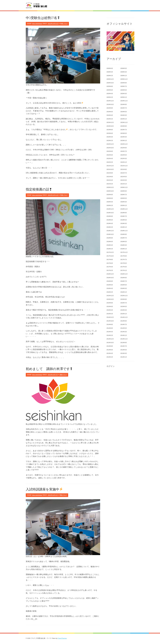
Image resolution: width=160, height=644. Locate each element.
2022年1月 (124, 162)
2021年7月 (124, 173)
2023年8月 (110, 130)
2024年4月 (110, 115)
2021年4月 (110, 180)
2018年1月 (124, 249)
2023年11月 (124, 122)
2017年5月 (124, 263)
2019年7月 (124, 216)
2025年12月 (110, 79)
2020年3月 (124, 202)
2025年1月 (124, 97)
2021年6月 (110, 177)
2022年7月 (124, 151)
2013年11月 (124, 339)
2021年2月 (110, 184)
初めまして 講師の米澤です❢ (49, 369)
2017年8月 (110, 260)
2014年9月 (124, 321)
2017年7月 (124, 260)
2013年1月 (124, 357)
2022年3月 (124, 159)
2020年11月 (124, 187)
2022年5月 (124, 155)
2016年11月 (124, 274)
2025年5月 (124, 90)
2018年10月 (110, 234)
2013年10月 (110, 343)
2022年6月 (110, 155)
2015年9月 (124, 299)
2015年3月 (124, 310)
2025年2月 (110, 97)
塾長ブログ (64, 24)
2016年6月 (110, 285)
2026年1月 (124, 76)
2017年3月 (124, 267)
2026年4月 (110, 72)
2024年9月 (124, 104)
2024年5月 (124, 112)
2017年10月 (110, 256)
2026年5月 (124, 68)
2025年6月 (110, 90)
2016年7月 (124, 281)
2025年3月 (124, 94)
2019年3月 (124, 223)
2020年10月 (110, 191)
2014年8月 (110, 324)
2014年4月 (110, 332)
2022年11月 (124, 144)
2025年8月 (110, 86)
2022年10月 (110, 148)
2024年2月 (110, 119)
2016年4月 (110, 288)
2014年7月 (124, 324)
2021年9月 (124, 169)
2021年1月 (124, 184)
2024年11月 (124, 101)
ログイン (111, 366)
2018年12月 (110, 231)
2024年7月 (124, 108)
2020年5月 (124, 198)
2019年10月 (110, 213)
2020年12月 (110, 187)
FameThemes (62, 638)
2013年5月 (124, 350)
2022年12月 (110, 144)
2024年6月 (110, 112)
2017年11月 (124, 252)
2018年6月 (110, 242)
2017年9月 (124, 256)
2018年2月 (110, 249)
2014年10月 (110, 321)
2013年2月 (110, 357)
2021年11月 (124, 166)
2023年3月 (124, 137)
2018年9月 (124, 234)
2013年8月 (110, 346)
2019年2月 (110, 227)
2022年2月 (110, 162)
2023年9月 (124, 126)
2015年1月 (124, 314)
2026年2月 (110, 76)
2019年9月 (124, 213)
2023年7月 (124, 130)
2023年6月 (110, 133)
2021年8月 (110, 173)
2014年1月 (124, 335)
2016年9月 (124, 278)
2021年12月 (110, 166)
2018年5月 (124, 242)
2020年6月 (110, 198)
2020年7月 (124, 195)
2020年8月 (110, 195)
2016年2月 (110, 292)
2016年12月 (110, 274)
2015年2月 (110, 314)
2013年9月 (124, 343)
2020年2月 (110, 205)
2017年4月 (110, 267)
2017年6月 (110, 263)
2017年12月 (110, 252)
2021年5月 (124, 177)
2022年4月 (110, 159)
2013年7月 (124, 346)
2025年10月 (110, 83)
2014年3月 (124, 332)
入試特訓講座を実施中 (44, 489)
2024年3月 (124, 115)
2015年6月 (110, 307)
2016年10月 (110, 278)
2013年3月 (124, 353)
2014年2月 (110, 335)
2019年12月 (110, 209)
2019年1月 (124, 227)
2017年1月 (124, 270)
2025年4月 (110, 94)
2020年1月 (124, 205)
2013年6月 (110, 350)
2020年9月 (124, 191)
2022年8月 (110, 151)
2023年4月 (110, 137)
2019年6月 (110, 220)
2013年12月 (110, 339)
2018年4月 (110, 245)
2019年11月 (124, 209)
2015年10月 (110, 299)
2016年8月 (110, 281)
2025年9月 (124, 83)
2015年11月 (124, 296)
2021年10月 (110, 169)
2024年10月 (110, 104)
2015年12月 (110, 296)
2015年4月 (110, 310)
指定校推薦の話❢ (39, 189)
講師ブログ (63, 375)
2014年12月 (110, 317)
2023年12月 (110, 122)
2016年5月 (124, 285)
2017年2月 (110, 270)
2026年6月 (110, 68)
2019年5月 (124, 220)
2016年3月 (124, 288)
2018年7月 (124, 238)
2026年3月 (124, 72)
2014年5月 (124, 328)
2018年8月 (110, 238)
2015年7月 (124, 303)
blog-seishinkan (37, 24)
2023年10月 (110, 126)
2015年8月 (110, 303)
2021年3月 (124, 180)
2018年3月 (124, 245)
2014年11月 (124, 317)
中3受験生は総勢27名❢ (43, 18)
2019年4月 (110, 223)
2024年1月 (124, 119)
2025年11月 (124, 79)
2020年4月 (110, 202)
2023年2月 (110, 141)
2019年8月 (110, 216)
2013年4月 (110, 353)
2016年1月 (124, 292)
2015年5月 (124, 307)
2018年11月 (124, 231)
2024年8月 (110, 108)
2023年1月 (124, 141)
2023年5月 (124, 133)
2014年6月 (110, 328)
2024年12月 (110, 101)
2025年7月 (124, 86)
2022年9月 (124, 148)
